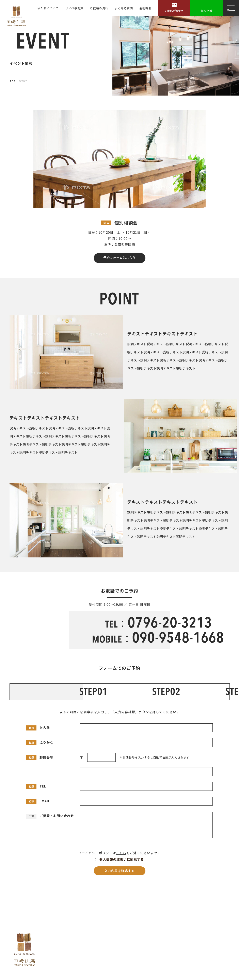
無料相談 (207, 11)
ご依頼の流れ (99, 8)
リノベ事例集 (74, 8)
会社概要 (145, 8)
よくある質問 (124, 8)
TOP (13, 68)
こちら (121, 824)
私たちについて (48, 8)
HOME (151, 912)
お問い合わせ (174, 11)
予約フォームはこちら (120, 248)
